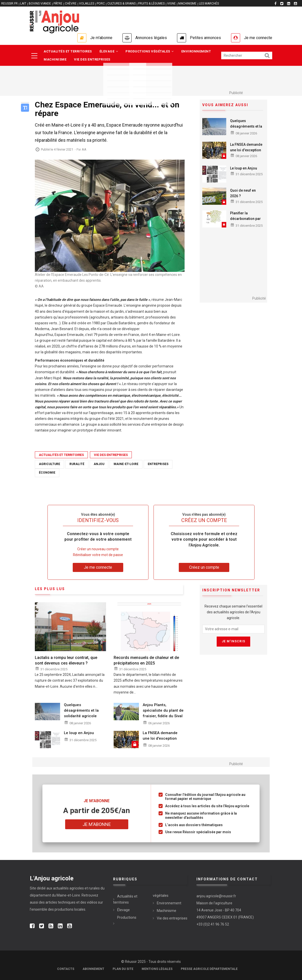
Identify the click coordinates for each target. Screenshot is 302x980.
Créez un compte (204, 567)
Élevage (109, 51)
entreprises (158, 464)
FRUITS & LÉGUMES (151, 4)
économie (47, 473)
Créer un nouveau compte (98, 549)
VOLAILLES (87, 4)
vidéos (92, 902)
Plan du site (123, 969)
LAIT (23, 4)
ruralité (77, 464)
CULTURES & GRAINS (121, 4)
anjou (99, 464)
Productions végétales (150, 51)
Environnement (196, 51)
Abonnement (93, 969)
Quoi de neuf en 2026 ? (243, 193)
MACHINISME (187, 4)
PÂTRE (58, 4)
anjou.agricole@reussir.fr (216, 896)
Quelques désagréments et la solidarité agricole (246, 126)
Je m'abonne (101, 38)
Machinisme (55, 59)
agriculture (49, 464)
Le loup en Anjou (244, 168)
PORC (101, 4)
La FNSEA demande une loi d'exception (246, 147)
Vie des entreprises (92, 59)
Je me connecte (258, 38)
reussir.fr (9, 4)
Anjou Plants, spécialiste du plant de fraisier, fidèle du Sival (163, 710)
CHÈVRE (71, 4)
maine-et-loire (126, 464)
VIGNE (171, 4)
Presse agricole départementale (209, 969)
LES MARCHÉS (209, 4)
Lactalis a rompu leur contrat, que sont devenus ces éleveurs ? (66, 660)
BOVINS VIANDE (40, 4)
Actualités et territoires (68, 51)
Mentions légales (157, 969)
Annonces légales (151, 38)
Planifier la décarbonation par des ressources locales (245, 221)
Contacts (66, 969)
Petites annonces (205, 38)
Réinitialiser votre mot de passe (98, 555)
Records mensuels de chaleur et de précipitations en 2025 (146, 660)
